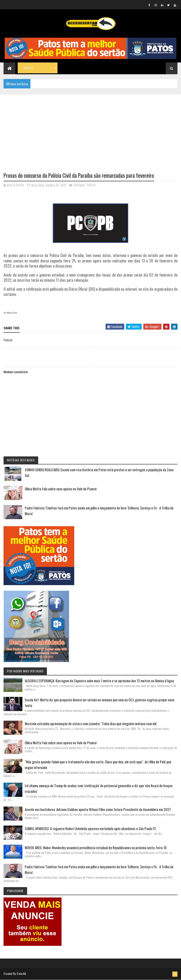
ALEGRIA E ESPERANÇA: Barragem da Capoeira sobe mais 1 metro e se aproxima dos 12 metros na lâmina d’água (99, 681)
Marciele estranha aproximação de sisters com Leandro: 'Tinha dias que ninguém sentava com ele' (91, 724)
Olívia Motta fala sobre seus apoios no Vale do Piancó (61, 489)
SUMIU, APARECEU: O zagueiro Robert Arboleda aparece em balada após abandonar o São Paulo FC (90, 828)
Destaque (79, 185)
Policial (91, 185)
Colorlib (21, 974)
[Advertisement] (90, 127)
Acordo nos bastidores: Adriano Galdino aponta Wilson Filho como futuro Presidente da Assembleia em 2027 (98, 809)
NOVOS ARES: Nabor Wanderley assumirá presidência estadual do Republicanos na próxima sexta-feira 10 (96, 848)
